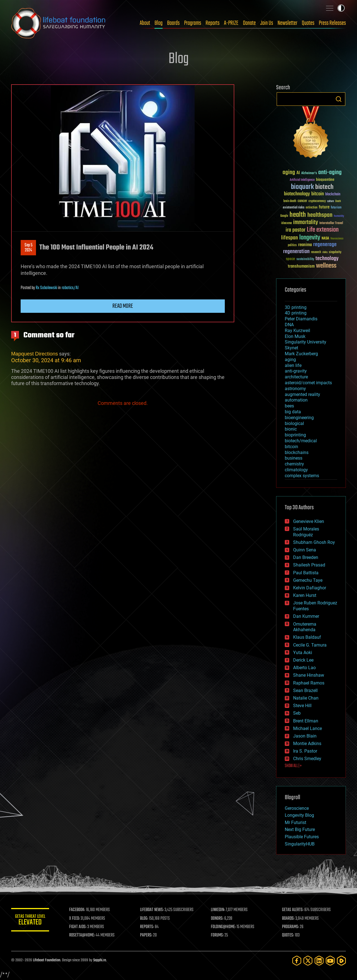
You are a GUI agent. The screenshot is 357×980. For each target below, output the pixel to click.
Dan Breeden (306, 557)
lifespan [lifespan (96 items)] (290, 238)
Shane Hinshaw (309, 675)
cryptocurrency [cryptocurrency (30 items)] (317, 201)
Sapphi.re (100, 960)
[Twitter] (308, 961)
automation (296, 400)
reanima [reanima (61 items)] (305, 245)
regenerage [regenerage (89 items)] (325, 245)
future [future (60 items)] (324, 207)
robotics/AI (70, 288)
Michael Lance (307, 728)
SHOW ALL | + (293, 766)
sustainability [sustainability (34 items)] (305, 260)
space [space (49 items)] (290, 259)
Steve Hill (302, 706)
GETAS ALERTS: (293, 910)
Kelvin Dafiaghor (310, 588)
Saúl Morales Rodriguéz (306, 532)
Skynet (291, 348)
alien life (293, 365)
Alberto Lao (304, 668)
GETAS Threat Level (31, 921)
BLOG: (145, 919)
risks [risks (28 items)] (325, 252)
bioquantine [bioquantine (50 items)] (325, 180)
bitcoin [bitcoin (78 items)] (318, 194)
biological (294, 423)
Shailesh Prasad (309, 565)
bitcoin (291, 447)
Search (339, 99)
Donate (249, 23)
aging (290, 360)
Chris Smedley (307, 759)
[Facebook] (297, 961)
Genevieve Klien (309, 521)
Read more (123, 306)
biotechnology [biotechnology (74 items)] (297, 194)
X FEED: (76, 919)
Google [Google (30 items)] (284, 216)
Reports (213, 23)
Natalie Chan (306, 698)
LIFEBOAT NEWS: (153, 910)
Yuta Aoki (303, 653)
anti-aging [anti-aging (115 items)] (330, 173)
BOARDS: (289, 919)
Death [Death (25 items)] (338, 201)
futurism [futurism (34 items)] (336, 208)
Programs (193, 23)
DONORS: (218, 919)
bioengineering (299, 418)
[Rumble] (341, 961)
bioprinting (295, 435)
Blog (159, 23)
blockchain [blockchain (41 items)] (333, 194)
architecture (296, 377)
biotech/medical (301, 441)
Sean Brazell (305, 690)
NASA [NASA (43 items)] (325, 239)
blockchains (297, 452)
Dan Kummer (306, 616)
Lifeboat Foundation (47, 960)
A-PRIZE (231, 23)
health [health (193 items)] (298, 215)
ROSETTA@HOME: (83, 935)
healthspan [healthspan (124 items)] (320, 215)
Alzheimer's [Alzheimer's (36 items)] (309, 173)
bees (289, 406)
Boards (173, 23)
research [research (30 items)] (316, 252)
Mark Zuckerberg (301, 354)
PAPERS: (147, 935)
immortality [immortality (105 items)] (306, 222)
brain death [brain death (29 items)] (290, 201)
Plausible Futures (302, 837)
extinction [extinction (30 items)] (312, 208)
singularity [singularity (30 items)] (335, 252)
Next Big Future (300, 829)
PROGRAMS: (291, 927)
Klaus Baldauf (307, 637)
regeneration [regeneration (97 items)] (296, 252)
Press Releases (332, 23)
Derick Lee (303, 660)
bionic (291, 429)
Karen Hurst (305, 595)
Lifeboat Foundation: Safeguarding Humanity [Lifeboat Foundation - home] (59, 23)
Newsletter (287, 23)
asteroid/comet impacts (308, 383)
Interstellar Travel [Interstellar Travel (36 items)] (331, 223)
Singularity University (306, 342)
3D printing (296, 307)
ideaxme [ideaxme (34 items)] (286, 224)
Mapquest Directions (35, 354)
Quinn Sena (305, 550)
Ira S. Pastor (305, 751)
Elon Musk (295, 336)
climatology (296, 470)
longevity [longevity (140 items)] (310, 238)
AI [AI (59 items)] (298, 173)
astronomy (295, 389)
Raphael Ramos (309, 683)
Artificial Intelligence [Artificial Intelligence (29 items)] (302, 180)
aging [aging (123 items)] (289, 173)
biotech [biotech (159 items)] (324, 187)
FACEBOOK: (78, 910)
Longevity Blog (299, 815)
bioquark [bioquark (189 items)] (302, 187)
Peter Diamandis (301, 319)
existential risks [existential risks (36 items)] (294, 208)
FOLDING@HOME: (224, 927)
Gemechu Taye (308, 580)
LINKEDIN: (219, 910)
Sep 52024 (28, 248)
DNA (289, 325)
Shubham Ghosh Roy (314, 542)
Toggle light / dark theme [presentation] (341, 8)
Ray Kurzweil (297, 331)
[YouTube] (330, 961)
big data (293, 412)
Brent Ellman (306, 721)
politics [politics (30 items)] (292, 245)
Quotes (308, 23)
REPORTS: (148, 927)
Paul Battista (306, 573)
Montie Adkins (307, 744)
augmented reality (302, 394)
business (294, 458)
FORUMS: (218, 935)
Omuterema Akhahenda (305, 627)
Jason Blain (305, 736)
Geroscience (297, 808)
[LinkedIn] (319, 961)
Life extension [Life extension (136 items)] (323, 230)
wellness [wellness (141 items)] (326, 266)
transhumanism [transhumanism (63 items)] (301, 266)
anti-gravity (296, 371)
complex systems (302, 476)
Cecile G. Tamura (310, 645)
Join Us (267, 23)
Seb (297, 713)
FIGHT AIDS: (79, 927)
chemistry (294, 464)
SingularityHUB (300, 844)
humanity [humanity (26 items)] (339, 216)
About (145, 23)
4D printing (296, 313)
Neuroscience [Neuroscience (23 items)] (337, 239)
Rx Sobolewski (46, 288)
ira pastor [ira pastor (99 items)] (296, 230)
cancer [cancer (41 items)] (302, 201)
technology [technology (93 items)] (327, 259)
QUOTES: (288, 935)
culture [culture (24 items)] (331, 201)
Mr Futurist (296, 822)
